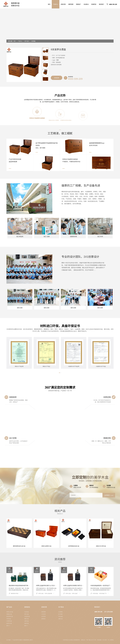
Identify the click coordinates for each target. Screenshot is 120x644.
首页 (49, 4)
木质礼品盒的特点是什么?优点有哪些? (48, 585)
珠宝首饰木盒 (10, 616)
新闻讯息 (94, 4)
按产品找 (27, 41)
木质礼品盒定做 (48, 593)
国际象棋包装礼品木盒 (19, 546)
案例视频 (71, 4)
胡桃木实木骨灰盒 (101, 546)
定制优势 (63, 4)
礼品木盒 (26, 612)
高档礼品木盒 (10, 612)
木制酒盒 (33, 41)
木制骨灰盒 (9, 621)
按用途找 (27, 607)
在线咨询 (57, 78)
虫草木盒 (26, 621)
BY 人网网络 (111, 640)
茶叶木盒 (26, 614)
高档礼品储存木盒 (46, 546)
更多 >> (8, 626)
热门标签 (105, 640)
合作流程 (43, 616)
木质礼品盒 (41, 593)
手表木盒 (9, 619)
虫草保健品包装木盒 (74, 546)
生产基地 (60, 614)
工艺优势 (43, 614)
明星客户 (79, 4)
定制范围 (43, 612)
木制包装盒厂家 (103, 593)
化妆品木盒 (27, 616)
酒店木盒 (26, 619)
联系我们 (101, 4)
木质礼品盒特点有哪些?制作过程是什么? (76, 585)
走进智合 (86, 4)
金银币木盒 (9, 623)
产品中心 (56, 4)
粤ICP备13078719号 (91, 640)
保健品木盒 (9, 614)
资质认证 (60, 619)
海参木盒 (26, 623)
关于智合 (61, 607)
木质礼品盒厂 (75, 593)
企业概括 (60, 612)
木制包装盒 (95, 593)
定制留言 (43, 619)
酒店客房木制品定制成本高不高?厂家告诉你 (22, 585)
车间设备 (60, 616)
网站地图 (99, 640)
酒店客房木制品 (15, 593)
